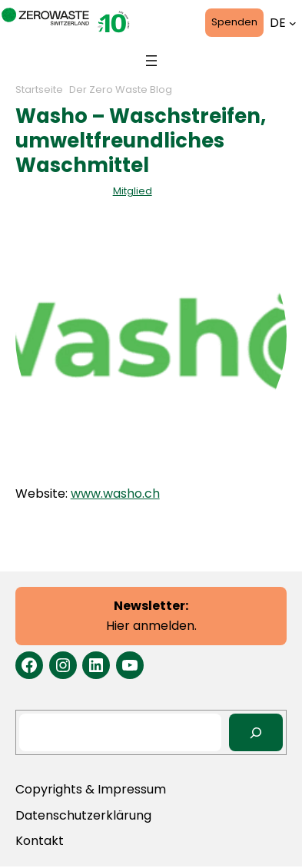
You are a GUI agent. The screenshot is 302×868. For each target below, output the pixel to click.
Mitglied (133, 191)
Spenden (234, 22)
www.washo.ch (115, 494)
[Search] (256, 732)
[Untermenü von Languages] (293, 23)
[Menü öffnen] (151, 61)
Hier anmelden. (151, 616)
